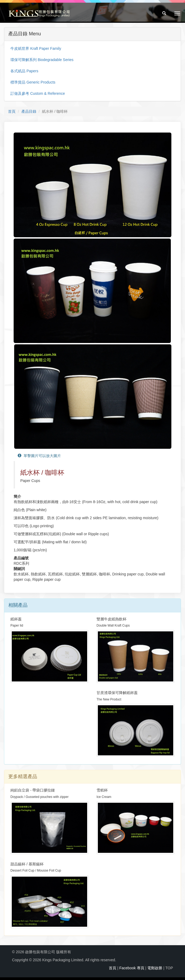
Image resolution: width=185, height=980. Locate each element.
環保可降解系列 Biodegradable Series (42, 60)
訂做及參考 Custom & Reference (38, 93)
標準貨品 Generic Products (33, 82)
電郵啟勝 (155, 968)
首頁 (12, 111)
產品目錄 (29, 111)
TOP (169, 968)
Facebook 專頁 (132, 968)
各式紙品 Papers (24, 71)
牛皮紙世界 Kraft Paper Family (36, 48)
